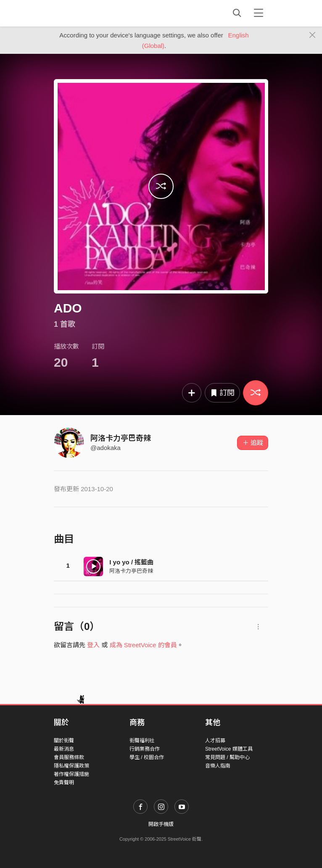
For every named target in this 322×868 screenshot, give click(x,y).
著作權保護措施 (71, 774)
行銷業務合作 (145, 749)
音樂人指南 (218, 766)
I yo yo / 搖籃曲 (131, 562)
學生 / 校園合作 (147, 757)
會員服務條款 (69, 757)
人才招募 (215, 741)
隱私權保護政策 (71, 766)
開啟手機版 (161, 824)
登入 (93, 645)
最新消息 (64, 749)
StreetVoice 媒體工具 (229, 749)
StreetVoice (88, 13)
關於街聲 (64, 741)
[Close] (313, 35)
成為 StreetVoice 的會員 (143, 645)
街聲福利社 (142, 741)
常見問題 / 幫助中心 (227, 757)
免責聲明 (64, 783)
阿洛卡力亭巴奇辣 (121, 438)
